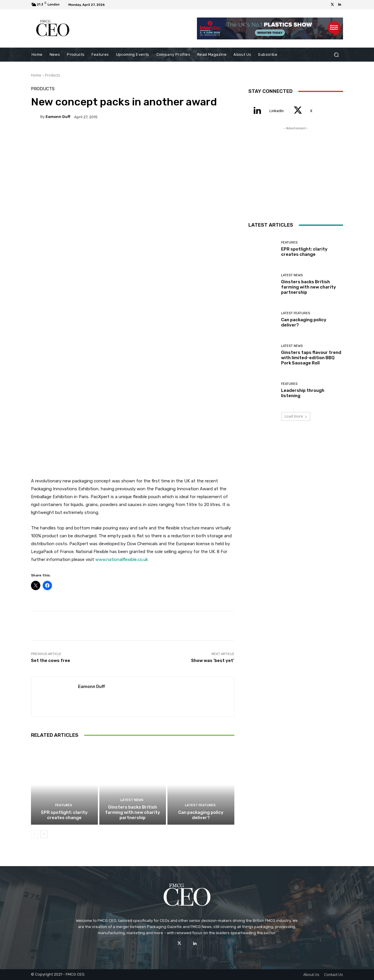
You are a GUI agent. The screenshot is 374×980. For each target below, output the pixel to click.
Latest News (132, 800)
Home (36, 75)
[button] (336, 55)
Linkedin (277, 111)
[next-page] (44, 834)
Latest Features (200, 805)
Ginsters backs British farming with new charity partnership (133, 812)
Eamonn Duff (58, 117)
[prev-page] (35, 834)
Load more (296, 416)
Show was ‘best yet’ (213, 661)
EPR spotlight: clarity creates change (64, 815)
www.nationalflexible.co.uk (122, 559)
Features (64, 805)
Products (52, 75)
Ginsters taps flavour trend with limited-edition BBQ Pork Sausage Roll (311, 358)
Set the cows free (51, 661)
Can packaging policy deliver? (201, 815)
